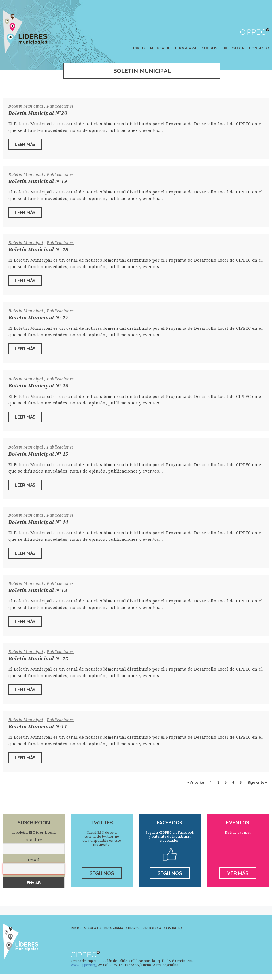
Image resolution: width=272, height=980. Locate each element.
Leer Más (25, 144)
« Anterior (196, 782)
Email (34, 860)
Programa (186, 48)
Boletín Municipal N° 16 (39, 386)
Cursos (210, 48)
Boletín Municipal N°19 (38, 181)
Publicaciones (60, 106)
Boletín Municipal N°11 (38, 727)
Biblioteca (233, 48)
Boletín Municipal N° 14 (39, 522)
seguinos (102, 873)
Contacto (259, 48)
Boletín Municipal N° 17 (39, 318)
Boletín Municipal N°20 (38, 113)
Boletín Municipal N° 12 (39, 658)
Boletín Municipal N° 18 (39, 249)
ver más (238, 873)
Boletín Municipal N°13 (38, 590)
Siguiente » (257, 782)
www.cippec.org (83, 965)
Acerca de (160, 48)
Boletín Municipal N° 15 (39, 454)
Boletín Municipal (26, 106)
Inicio (139, 48)
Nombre (34, 840)
